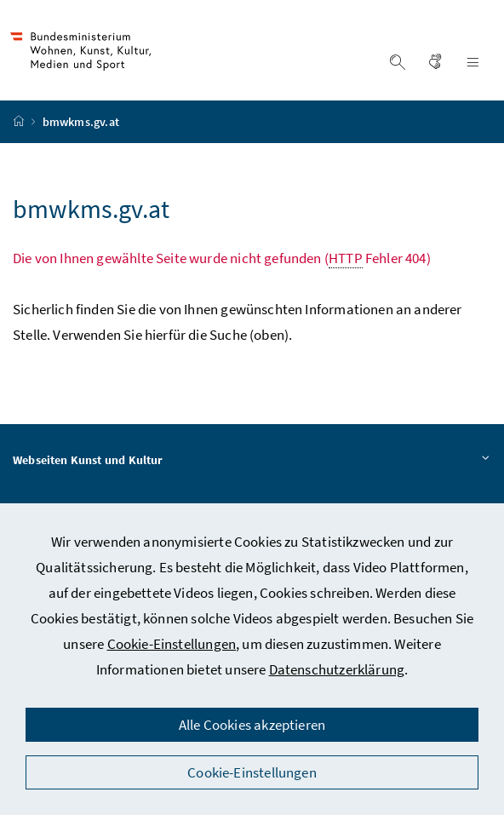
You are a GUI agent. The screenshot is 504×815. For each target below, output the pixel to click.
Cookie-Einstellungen (172, 644)
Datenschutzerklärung (337, 669)
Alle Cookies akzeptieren (252, 725)
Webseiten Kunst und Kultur (252, 461)
